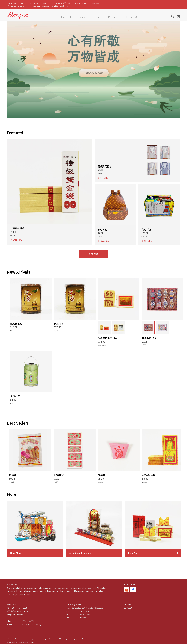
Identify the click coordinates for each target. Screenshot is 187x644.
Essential (66, 17)
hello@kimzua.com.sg (32, 624)
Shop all (94, 254)
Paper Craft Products (107, 17)
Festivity (83, 17)
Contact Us (132, 17)
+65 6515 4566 (28, 621)
